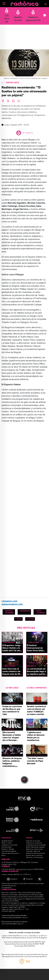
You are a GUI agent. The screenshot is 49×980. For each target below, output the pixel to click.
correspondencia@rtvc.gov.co (13, 899)
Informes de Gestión (9, 851)
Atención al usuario (33, 841)
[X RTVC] (40, 879)
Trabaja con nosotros (34, 843)
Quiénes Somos (7, 841)
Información (25, 611)
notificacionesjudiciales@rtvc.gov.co (15, 918)
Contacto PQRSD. (12, 901)
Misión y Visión (7, 843)
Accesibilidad (7, 888)
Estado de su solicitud (34, 855)
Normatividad (7, 847)
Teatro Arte (12, 83)
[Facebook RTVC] (28, 879)
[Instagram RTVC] (12, 879)
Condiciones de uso (9, 886)
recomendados (10, 643)
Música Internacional (36, 755)
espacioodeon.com (12, 604)
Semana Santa (33, 729)
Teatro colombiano (41, 612)
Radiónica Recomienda (10, 612)
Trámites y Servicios (33, 851)
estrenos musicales (35, 703)
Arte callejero (34, 643)
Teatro (19, 619)
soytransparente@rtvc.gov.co (12, 924)
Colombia (7, 755)
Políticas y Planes (8, 849)
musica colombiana (11, 703)
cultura (31, 619)
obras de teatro (10, 666)
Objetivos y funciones (9, 845)
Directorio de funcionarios (35, 853)
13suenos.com (9, 601)
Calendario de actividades (36, 845)
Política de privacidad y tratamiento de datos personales (23, 884)
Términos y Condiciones (35, 858)
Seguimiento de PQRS (17, 907)
